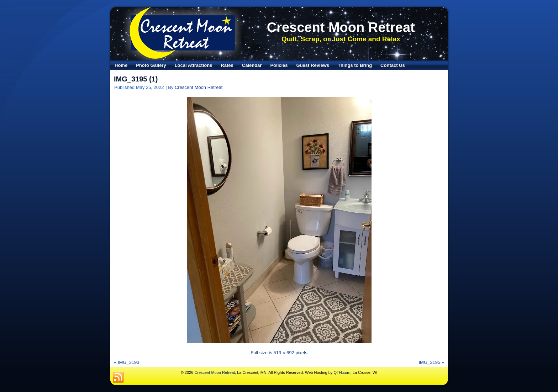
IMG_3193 (129, 362)
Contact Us (393, 65)
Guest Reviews (313, 65)
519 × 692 (284, 353)
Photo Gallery (151, 65)
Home (121, 65)
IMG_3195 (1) (136, 79)
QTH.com (342, 372)
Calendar (252, 65)
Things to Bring (355, 65)
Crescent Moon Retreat (341, 27)
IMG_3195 (429, 362)
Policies (279, 65)
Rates (227, 65)
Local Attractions (194, 65)
